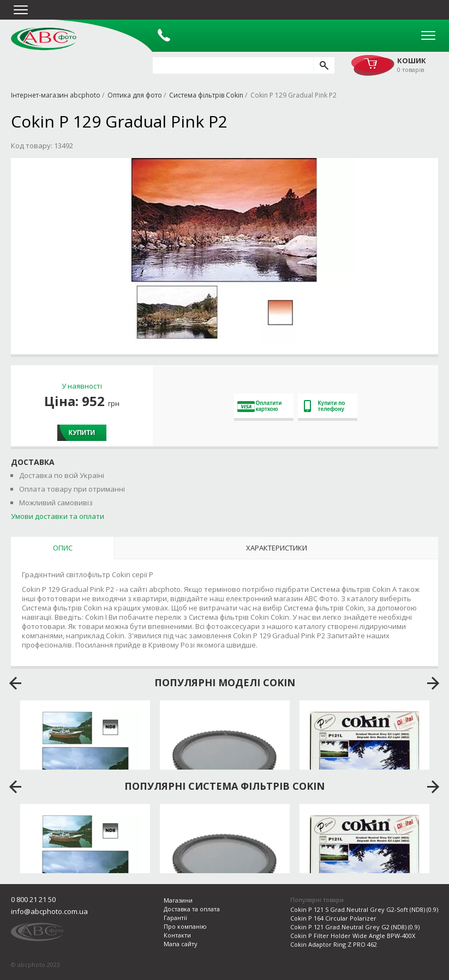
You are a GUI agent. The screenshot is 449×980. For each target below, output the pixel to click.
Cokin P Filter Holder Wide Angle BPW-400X (353, 936)
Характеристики (277, 548)
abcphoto (44, 39)
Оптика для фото (135, 95)
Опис (63, 548)
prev (16, 683)
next (433, 683)
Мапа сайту (181, 944)
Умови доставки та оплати (58, 516)
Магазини (178, 900)
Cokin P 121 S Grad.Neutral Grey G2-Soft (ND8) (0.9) (364, 909)
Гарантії (175, 918)
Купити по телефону (325, 406)
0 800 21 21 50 (33, 899)
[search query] (233, 65)
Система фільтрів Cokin (206, 95)
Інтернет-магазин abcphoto (56, 95)
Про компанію (185, 926)
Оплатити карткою (260, 406)
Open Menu (428, 35)
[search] (324, 65)
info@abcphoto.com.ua (49, 911)
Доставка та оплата (192, 909)
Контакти (177, 935)
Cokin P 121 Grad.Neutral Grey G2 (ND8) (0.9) (355, 927)
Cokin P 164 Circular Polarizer (333, 918)
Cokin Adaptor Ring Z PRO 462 (334, 944)
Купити (82, 433)
